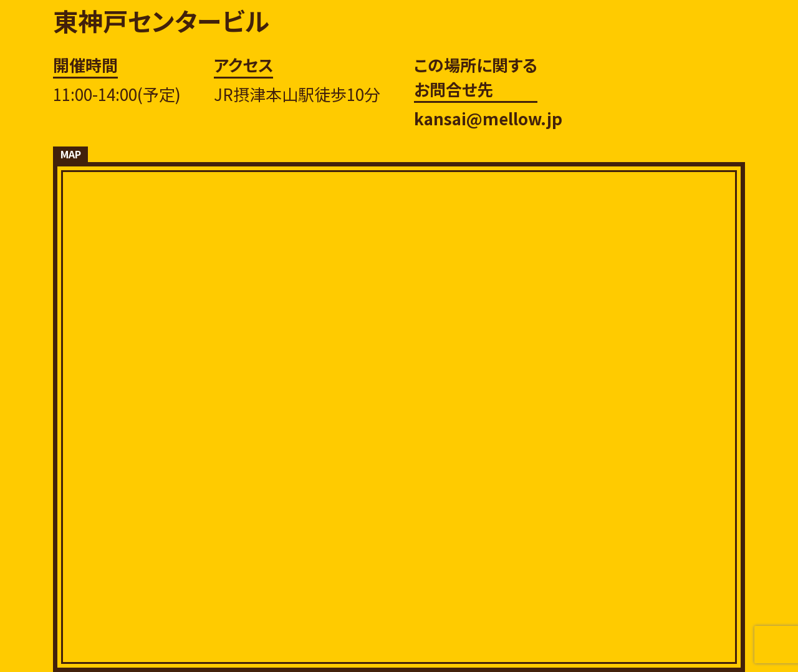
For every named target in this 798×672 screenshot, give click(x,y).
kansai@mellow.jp (488, 118)
